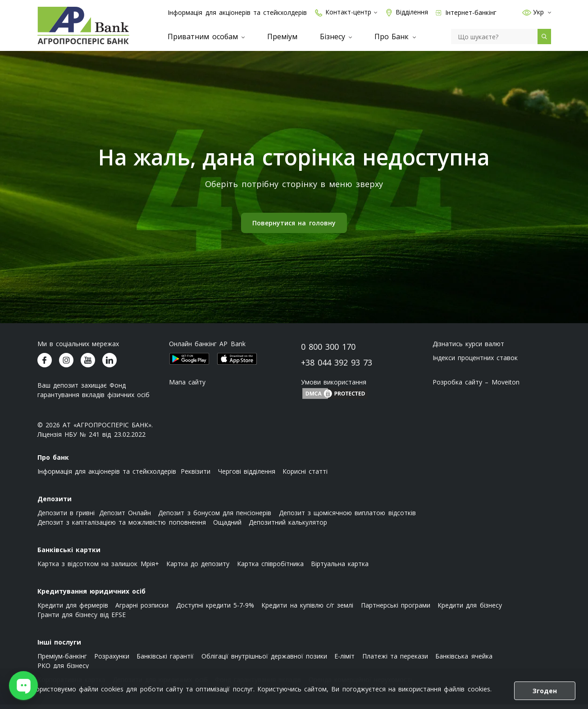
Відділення (406, 12)
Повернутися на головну (294, 227)
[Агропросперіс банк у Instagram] (66, 365)
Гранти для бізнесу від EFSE (82, 619)
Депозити (55, 503)
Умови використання (334, 387)
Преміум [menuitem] (282, 37)
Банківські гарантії (165, 661)
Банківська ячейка (464, 661)
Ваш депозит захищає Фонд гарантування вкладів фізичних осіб (94, 394)
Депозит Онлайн (125, 517)
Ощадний (227, 527)
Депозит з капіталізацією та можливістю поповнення (122, 527)
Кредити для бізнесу (469, 610)
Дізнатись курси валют (468, 348)
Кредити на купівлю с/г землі (307, 610)
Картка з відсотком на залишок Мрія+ (98, 568)
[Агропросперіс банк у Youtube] (88, 365)
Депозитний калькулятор (288, 527)
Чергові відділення (247, 476)
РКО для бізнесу (63, 670)
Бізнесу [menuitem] (336, 37)
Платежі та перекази (395, 661)
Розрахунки (112, 661)
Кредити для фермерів (73, 610)
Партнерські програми (396, 610)
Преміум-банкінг (62, 661)
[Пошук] (494, 37)
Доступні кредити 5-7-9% (215, 610)
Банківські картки (69, 554)
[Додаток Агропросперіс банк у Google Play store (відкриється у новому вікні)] (189, 363)
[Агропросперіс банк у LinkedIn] (109, 365)
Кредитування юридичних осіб (91, 596)
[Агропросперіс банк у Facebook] (45, 365)
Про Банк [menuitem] (395, 37)
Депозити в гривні (66, 517)
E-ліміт (344, 661)
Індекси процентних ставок (475, 362)
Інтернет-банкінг (466, 12)
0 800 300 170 (328, 351)
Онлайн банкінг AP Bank (207, 348)
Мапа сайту (187, 387)
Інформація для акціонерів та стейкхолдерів (237, 12)
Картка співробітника (270, 568)
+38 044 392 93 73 (337, 367)
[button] (524, 12)
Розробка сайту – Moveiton (476, 387)
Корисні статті (305, 476)
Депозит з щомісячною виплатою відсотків (347, 517)
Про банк (53, 462)
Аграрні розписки (142, 610)
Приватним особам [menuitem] (206, 37)
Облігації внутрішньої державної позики (264, 661)
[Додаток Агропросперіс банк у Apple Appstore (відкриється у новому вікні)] (237, 363)
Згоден (545, 691)
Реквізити (196, 476)
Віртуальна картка (340, 568)
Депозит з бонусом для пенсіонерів (215, 517)
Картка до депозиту (198, 568)
